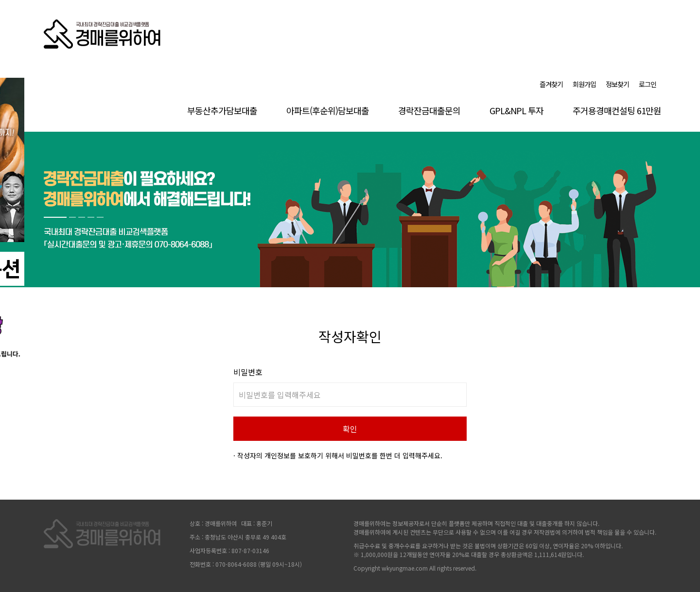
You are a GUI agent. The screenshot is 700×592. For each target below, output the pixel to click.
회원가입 (584, 84)
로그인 (647, 84)
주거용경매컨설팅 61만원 (617, 110)
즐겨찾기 (551, 84)
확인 (350, 429)
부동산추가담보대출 (222, 110)
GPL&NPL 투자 (516, 110)
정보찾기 (617, 84)
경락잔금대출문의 (429, 110)
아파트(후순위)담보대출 (328, 110)
